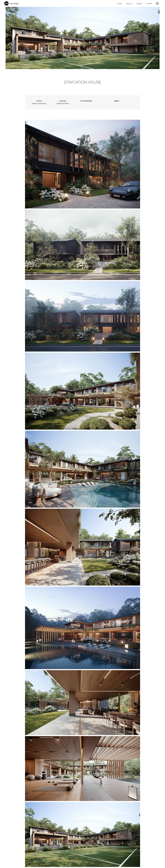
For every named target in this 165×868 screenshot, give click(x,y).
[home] (11, 3)
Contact (149, 4)
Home (120, 4)
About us (129, 4)
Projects (139, 4)
